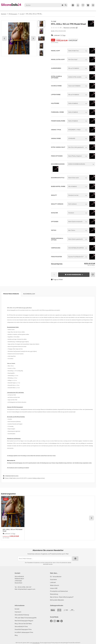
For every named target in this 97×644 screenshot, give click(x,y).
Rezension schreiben (70, 28)
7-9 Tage (63, 35)
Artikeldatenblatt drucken (12, 476)
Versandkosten (36, 643)
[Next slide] (33, 38)
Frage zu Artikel (57, 279)
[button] (41, 24)
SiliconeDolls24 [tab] (29, 294)
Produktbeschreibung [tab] (11, 294)
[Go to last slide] (5, 38)
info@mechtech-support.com (26, 589)
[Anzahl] (54, 275)
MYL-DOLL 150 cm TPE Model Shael (13, 530)
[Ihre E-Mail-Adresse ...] (45, 559)
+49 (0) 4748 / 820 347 (24, 587)
